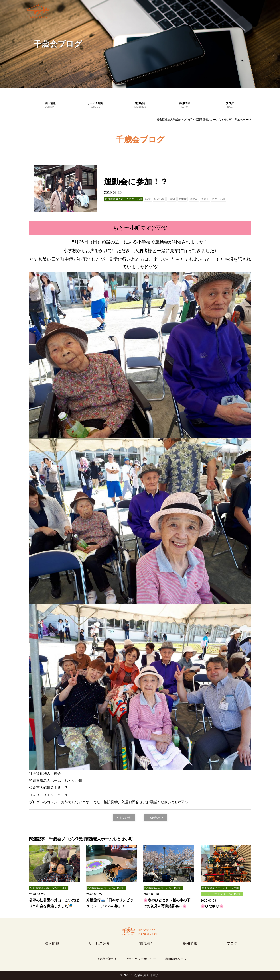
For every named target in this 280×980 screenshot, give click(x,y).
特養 (148, 199)
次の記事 (155, 818)
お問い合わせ (107, 959)
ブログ (230, 105)
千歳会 (172, 199)
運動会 (194, 199)
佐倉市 (205, 199)
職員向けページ (176, 959)
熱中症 (183, 199)
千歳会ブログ (58, 44)
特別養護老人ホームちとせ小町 (124, 199)
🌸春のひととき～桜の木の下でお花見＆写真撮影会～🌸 (167, 903)
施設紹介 (140, 105)
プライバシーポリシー (141, 959)
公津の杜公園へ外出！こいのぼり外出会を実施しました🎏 (54, 903)
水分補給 (159, 199)
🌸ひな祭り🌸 (212, 906)
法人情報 (50, 105)
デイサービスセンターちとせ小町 (222, 894)
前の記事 (125, 818)
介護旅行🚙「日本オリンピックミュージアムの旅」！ (110, 903)
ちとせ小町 (219, 199)
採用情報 (185, 105)
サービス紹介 (95, 105)
